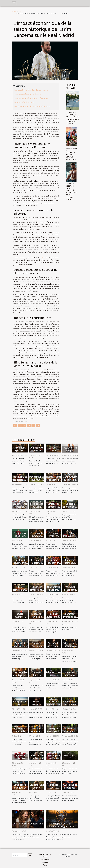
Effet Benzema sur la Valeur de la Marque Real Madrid (32, 106)
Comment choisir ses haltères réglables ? (20, 760)
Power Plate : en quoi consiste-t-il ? (70, 451)
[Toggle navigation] (14, 3)
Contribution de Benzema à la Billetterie (28, 94)
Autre (21, 11)
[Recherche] (20, 855)
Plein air (45, 862)
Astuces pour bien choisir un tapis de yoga (53, 760)
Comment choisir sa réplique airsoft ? (53, 537)
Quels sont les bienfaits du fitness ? (37, 758)
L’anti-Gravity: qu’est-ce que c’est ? (70, 480)
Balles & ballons (45, 854)
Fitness (45, 857)
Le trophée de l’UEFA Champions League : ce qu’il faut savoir (62, 826)
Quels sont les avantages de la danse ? (20, 675)
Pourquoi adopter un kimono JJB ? (53, 563)
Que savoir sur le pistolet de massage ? (53, 646)
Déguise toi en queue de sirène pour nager (53, 677)
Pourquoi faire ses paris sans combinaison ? (20, 480)
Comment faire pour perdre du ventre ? (70, 564)
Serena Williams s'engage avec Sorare (37, 706)
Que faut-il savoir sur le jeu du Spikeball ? (20, 564)
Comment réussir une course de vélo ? (37, 647)
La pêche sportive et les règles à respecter (70, 508)
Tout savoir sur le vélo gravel (37, 617)
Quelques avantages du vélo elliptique (53, 731)
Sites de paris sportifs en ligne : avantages (70, 647)
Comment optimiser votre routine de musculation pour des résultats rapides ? (71, 191)
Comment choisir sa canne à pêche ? (70, 677)
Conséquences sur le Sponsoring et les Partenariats (31, 98)
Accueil (14, 11)
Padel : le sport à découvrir (53, 788)
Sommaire (21, 86)
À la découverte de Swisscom (28, 824)
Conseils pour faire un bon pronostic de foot (53, 706)
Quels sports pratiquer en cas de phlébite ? (20, 789)
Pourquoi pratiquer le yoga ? (70, 590)
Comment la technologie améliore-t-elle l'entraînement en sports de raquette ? (72, 118)
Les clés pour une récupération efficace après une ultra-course (71, 153)
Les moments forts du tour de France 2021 (70, 706)
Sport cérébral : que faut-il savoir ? (53, 480)
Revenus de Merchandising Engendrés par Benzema (31, 90)
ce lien (42, 258)
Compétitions (45, 860)
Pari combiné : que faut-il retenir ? (37, 480)
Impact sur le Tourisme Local (24, 102)
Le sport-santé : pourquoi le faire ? (53, 452)
